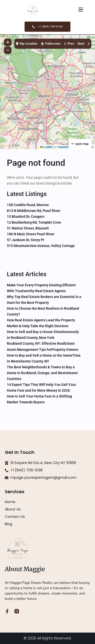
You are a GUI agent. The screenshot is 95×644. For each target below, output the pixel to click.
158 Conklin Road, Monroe (28, 205)
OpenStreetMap (68, 147)
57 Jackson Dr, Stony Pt (26, 240)
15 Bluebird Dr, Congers (26, 217)
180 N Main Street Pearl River (31, 234)
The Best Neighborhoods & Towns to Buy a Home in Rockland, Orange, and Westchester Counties (42, 373)
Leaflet (46, 147)
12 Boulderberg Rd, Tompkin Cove (34, 222)
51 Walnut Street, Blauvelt (28, 228)
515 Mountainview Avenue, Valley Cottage (41, 246)
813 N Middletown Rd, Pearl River (34, 211)
